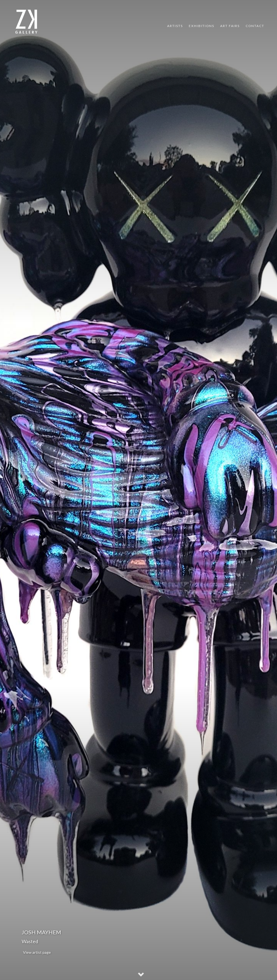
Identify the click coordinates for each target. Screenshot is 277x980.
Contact (255, 26)
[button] (141, 975)
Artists (175, 26)
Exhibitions (202, 26)
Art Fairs (230, 26)
